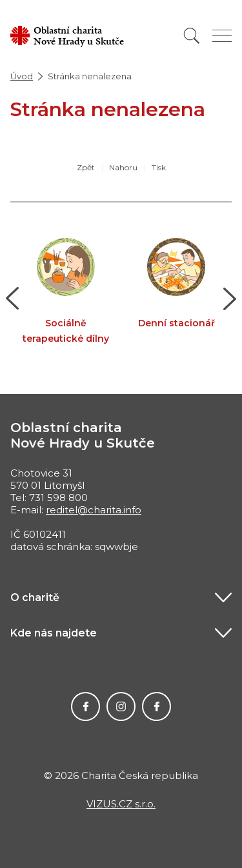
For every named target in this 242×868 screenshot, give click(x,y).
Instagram (121, 706)
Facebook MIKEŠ (156, 706)
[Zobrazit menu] (222, 36)
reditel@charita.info (94, 510)
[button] (13, 299)
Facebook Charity (86, 706)
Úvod (22, 76)
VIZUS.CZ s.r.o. (121, 804)
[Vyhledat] (192, 36)
